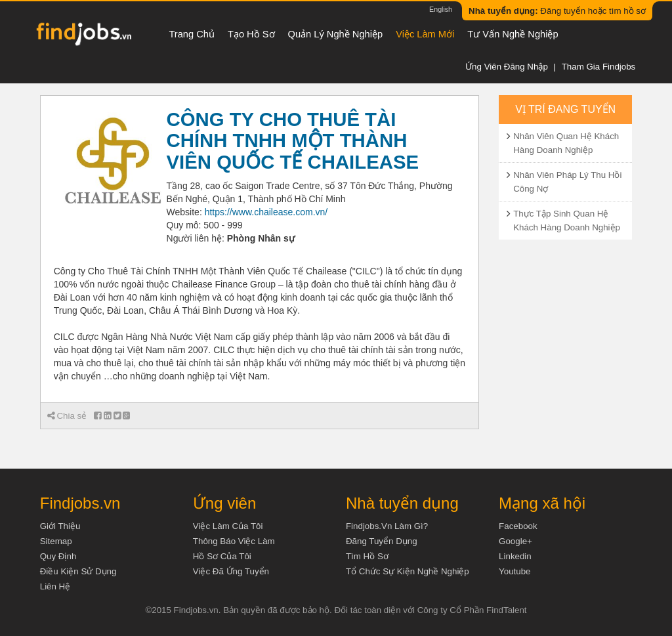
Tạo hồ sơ (251, 34)
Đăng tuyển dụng (382, 541)
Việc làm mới (425, 34)
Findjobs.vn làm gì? (387, 526)
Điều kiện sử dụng (78, 571)
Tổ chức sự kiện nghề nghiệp (408, 571)
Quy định (58, 556)
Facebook (518, 526)
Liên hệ (55, 586)
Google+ (515, 541)
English (441, 9)
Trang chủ (192, 34)
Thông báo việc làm (234, 541)
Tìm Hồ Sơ (367, 556)
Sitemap (56, 541)
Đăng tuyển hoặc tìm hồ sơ (557, 11)
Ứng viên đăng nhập (507, 67)
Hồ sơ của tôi (222, 556)
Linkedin (515, 556)
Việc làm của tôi (228, 526)
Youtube (514, 571)
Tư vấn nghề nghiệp (513, 34)
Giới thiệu (60, 526)
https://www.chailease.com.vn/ (266, 212)
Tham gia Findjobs (599, 67)
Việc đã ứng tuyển (231, 571)
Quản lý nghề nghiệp (336, 34)
